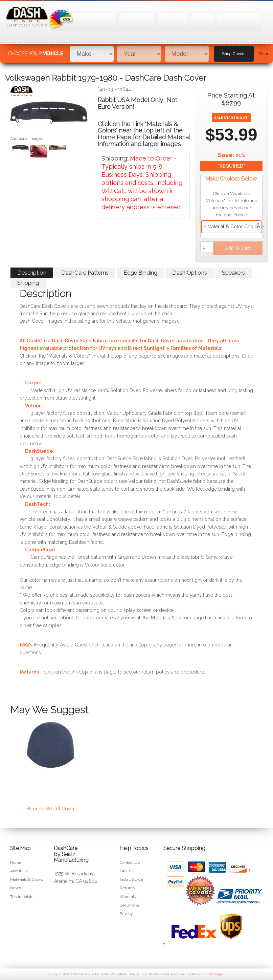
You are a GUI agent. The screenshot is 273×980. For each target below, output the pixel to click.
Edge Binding (140, 273)
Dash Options (190, 273)
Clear (263, 51)
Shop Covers (234, 51)
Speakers (233, 273)
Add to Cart (238, 248)
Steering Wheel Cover (51, 809)
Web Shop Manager (207, 974)
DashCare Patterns (85, 273)
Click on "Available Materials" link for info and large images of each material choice (232, 204)
